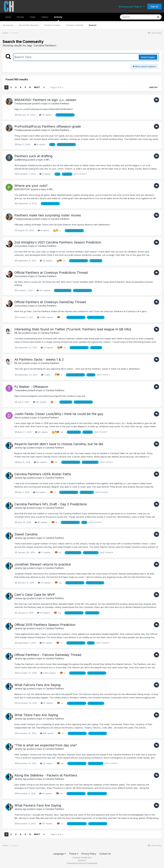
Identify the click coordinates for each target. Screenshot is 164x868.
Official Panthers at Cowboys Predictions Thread (51, 273)
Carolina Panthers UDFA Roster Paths (43, 474)
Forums (20, 17)
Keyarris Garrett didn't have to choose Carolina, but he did (59, 444)
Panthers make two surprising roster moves (48, 215)
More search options (144, 66)
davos (18, 418)
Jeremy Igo (20, 448)
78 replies (46, 261)
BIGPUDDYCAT (22, 189)
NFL (48, 160)
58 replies (41, 432)
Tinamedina (21, 390)
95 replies (41, 522)
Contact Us (105, 854)
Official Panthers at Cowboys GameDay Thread (50, 302)
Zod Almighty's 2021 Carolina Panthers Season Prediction (58, 242)
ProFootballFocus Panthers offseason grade (48, 126)
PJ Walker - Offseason (31, 387)
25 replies (44, 583)
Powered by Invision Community (82, 863)
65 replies (46, 643)
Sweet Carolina (26, 534)
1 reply (46, 375)
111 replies (47, 347)
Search (93, 25)
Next (37, 87)
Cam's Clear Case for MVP (35, 595)
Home (8, 17)
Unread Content (52, 25)
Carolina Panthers (60, 103)
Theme (74, 854)
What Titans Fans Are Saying (36, 715)
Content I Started (74, 25)
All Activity (8, 25)
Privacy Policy (89, 854)
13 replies (45, 552)
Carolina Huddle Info (82, 858)
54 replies (40, 462)
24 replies (46, 793)
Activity (58, 18)
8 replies (43, 230)
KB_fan (18, 333)
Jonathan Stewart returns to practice (43, 564)
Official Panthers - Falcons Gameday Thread (48, 655)
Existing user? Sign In (132, 7)
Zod (17, 246)
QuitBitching (21, 160)
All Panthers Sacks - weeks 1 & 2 (39, 359)
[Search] (137, 17)
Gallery (45, 17)
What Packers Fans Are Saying (38, 805)
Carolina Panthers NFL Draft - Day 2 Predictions (51, 504)
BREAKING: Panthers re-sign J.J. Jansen (45, 100)
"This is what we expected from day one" (46, 745)
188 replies (47, 733)
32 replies (46, 763)
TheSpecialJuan (23, 103)
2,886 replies (45, 317)
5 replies (45, 174)
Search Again (148, 57)
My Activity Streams (29, 25)
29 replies (45, 115)
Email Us (82, 860)
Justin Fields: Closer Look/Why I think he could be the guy (59, 414)
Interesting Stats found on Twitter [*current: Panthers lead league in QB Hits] (73, 329)
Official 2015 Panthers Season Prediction (45, 625)
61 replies (47, 703)
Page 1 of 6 (57, 87)
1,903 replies (48, 673)
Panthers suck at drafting (33, 156)
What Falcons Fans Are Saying (37, 685)
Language (60, 854)
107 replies (46, 824)
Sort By (154, 87)
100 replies (40, 402)
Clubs (33, 17)
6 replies (40, 144)
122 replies (43, 290)
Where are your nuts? (31, 186)
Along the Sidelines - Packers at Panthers (46, 775)
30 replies (39, 492)
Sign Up (154, 6)
